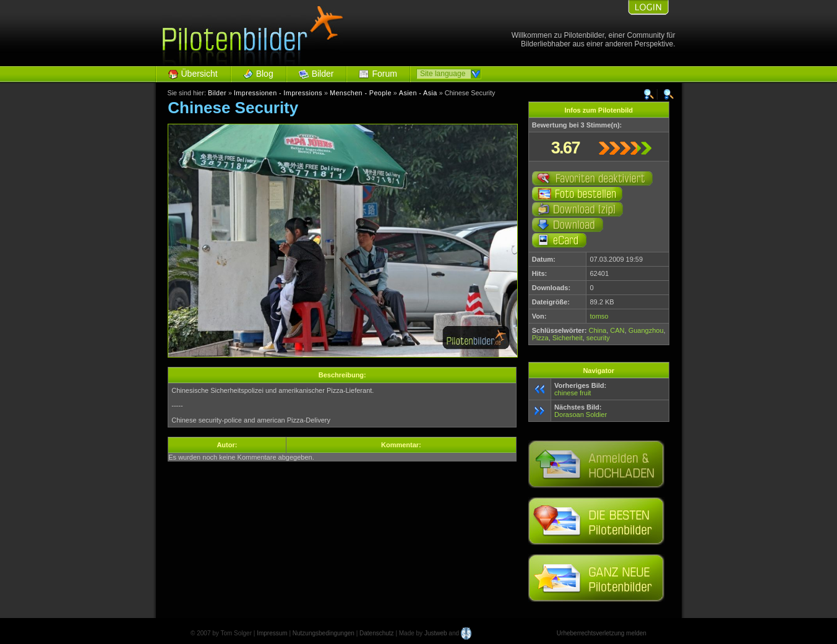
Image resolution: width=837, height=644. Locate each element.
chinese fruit (573, 393)
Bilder (323, 74)
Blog (265, 74)
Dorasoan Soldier (581, 414)
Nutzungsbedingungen (324, 633)
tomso (599, 316)
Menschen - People (361, 93)
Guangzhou (646, 330)
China (597, 330)
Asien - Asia (418, 93)
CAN (617, 330)
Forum (384, 74)
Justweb (436, 633)
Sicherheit (568, 338)
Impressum (272, 633)
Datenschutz (377, 633)
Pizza (540, 338)
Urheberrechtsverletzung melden (602, 633)
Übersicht (200, 74)
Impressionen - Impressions (278, 93)
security (598, 338)
